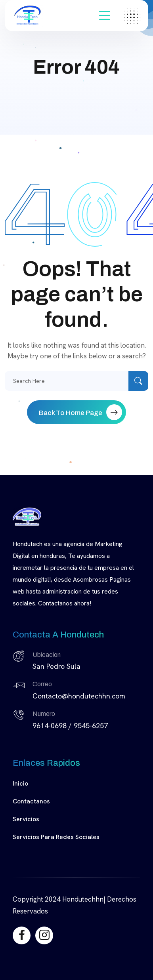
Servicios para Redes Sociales (56, 837)
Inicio (20, 783)
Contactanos (31, 801)
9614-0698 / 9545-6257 (70, 726)
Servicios (26, 819)
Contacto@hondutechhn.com (79, 696)
